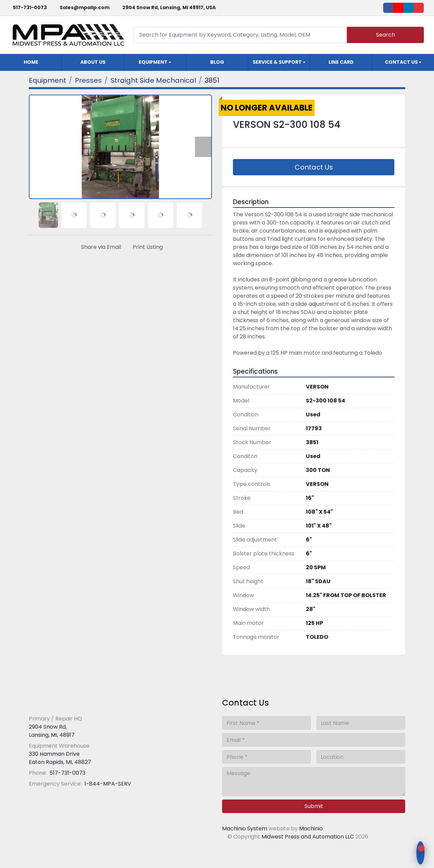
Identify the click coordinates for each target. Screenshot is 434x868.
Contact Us (401, 62)
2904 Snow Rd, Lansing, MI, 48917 (52, 731)
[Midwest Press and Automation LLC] (78, 702)
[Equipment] (47, 80)
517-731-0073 (30, 7)
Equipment (153, 62)
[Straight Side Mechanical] (153, 80)
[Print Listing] (146, 247)
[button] (155, 62)
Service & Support (277, 62)
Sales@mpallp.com (85, 7)
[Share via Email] (100, 247)
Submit (314, 806)
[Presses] (88, 80)
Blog (217, 62)
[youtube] (398, 8)
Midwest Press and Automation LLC (308, 837)
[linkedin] (409, 8)
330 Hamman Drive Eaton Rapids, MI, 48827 (60, 758)
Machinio (311, 828)
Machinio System (245, 828)
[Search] (240, 35)
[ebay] (419, 8)
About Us (93, 62)
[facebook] (388, 8)
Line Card (341, 62)
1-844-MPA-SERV (107, 784)
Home (31, 62)
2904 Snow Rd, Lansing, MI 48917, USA (169, 7)
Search (386, 35)
